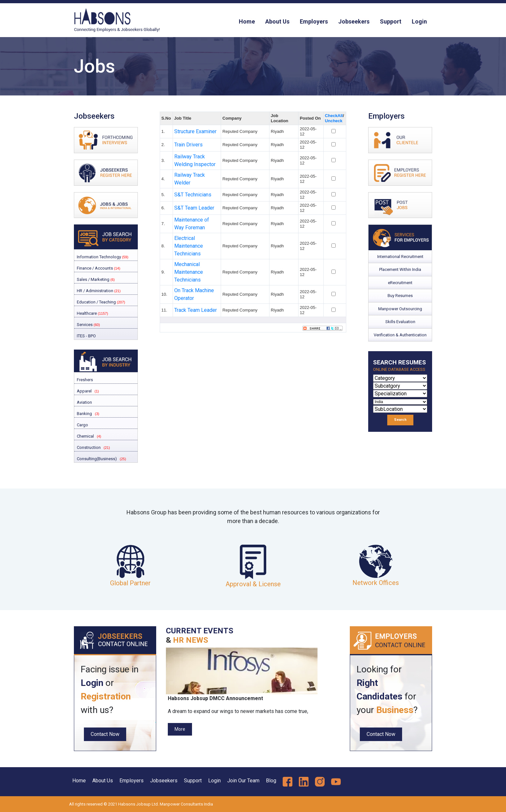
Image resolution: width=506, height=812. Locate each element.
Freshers (84, 380)
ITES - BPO (86, 336)
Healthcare (92, 313)
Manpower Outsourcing (400, 309)
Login (419, 21)
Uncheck (334, 121)
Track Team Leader (196, 310)
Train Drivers (188, 145)
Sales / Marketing (95, 279)
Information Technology (102, 257)
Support (391, 21)
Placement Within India (400, 269)
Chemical (85, 436)
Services (88, 325)
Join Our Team (243, 781)
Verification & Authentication (400, 335)
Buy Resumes (400, 296)
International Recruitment (400, 257)
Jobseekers (354, 21)
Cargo (82, 425)
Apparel (84, 391)
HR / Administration (98, 291)
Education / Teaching (101, 302)
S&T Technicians (193, 195)
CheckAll (334, 116)
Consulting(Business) (96, 459)
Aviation (84, 402)
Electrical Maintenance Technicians (189, 246)
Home (247, 21)
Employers (314, 21)
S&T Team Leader (194, 208)
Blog (271, 781)
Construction (88, 447)
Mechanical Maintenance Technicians (189, 272)
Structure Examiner (195, 131)
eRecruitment (400, 283)
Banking (84, 414)
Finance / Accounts (98, 268)
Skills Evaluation (400, 322)
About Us (277, 21)
